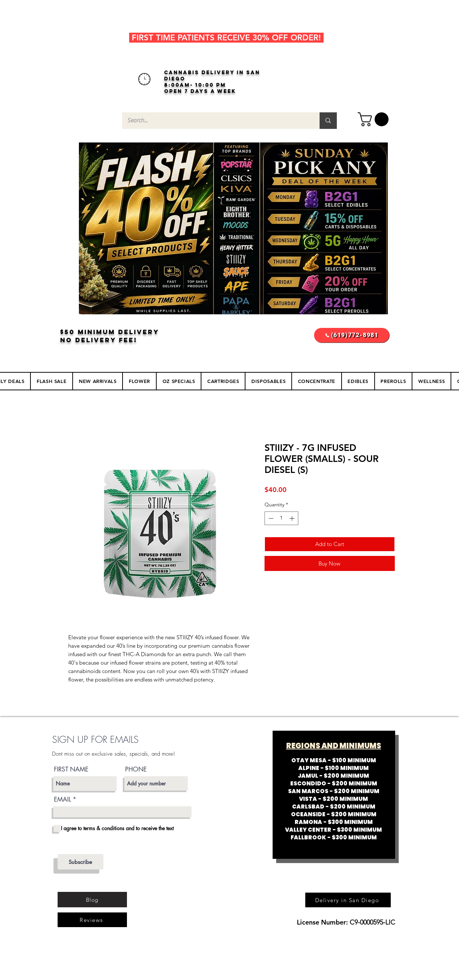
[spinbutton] (281, 518)
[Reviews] (92, 920)
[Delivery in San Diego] (348, 900)
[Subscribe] (81, 862)
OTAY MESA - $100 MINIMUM (334, 760)
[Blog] (92, 900)
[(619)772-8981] (352, 335)
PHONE (136, 769)
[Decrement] (270, 518)
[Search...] (216, 121)
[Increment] (293, 518)
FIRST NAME (71, 769)
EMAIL (62, 800)
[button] (375, 119)
